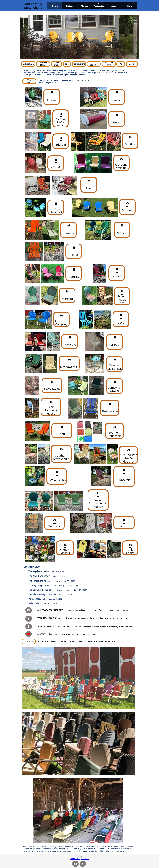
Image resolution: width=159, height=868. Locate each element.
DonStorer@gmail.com (79, 859)
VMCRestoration (49, 634)
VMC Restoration (57, 80)
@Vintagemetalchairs (50, 610)
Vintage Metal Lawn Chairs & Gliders (59, 626)
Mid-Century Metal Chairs (33, 6)
